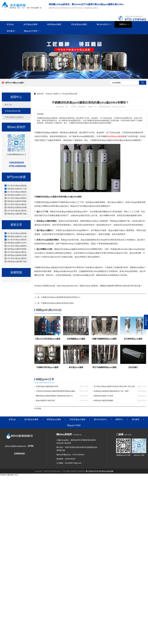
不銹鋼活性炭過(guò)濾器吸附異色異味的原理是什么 (61, 297)
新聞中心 (123, 24)
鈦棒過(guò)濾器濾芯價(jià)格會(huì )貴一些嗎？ (112, 391)
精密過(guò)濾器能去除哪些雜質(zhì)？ (16, 207)
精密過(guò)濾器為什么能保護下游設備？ (16, 236)
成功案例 (10, 31)
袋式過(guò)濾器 (31, 24)
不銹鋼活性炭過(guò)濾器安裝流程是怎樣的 (57, 303)
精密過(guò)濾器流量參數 (103, 400)
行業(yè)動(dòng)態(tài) (14, 117)
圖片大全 (8, 105)
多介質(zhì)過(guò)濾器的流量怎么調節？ (16, 258)
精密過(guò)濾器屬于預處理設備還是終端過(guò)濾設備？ (16, 214)
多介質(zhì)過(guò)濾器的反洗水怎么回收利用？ (16, 246)
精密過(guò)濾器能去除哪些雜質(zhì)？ (16, 255)
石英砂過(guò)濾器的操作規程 (47, 386)
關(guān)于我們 (31, 31)
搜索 (143, 83)
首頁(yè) (10, 24)
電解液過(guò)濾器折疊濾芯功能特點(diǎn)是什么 (54, 396)
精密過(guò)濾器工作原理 (103, 396)
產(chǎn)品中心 (103, 24)
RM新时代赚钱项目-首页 (9, 475)
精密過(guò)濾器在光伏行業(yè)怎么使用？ (16, 243)
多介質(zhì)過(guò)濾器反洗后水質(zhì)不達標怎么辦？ (16, 252)
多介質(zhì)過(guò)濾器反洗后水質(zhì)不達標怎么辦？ (16, 204)
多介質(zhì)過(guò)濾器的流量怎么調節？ (16, 211)
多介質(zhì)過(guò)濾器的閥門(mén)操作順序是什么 (16, 192)
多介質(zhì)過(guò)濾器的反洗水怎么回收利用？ (16, 198)
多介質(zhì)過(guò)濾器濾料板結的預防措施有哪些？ (16, 186)
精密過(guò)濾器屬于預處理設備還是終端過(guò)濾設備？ (16, 261)
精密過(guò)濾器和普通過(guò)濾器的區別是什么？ (16, 249)
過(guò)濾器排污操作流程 (45, 400)
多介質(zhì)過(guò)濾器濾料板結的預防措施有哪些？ (16, 233)
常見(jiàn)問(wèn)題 (13, 111)
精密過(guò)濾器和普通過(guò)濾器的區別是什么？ (16, 201)
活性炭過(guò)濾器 (79, 24)
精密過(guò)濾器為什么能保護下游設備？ (16, 189)
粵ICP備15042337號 (93, 471)
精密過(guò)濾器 (54, 24)
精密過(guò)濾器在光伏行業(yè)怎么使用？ (16, 195)
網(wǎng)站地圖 (107, 471)
